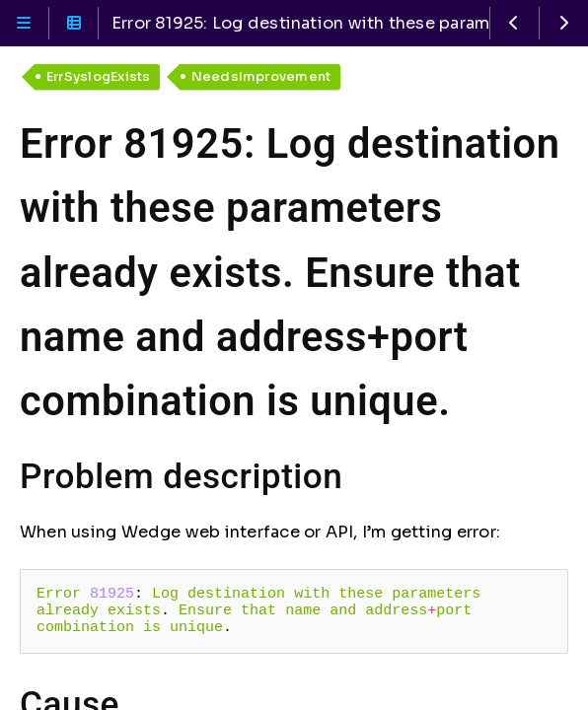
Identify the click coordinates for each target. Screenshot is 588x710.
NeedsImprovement (261, 76)
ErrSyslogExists (98, 76)
